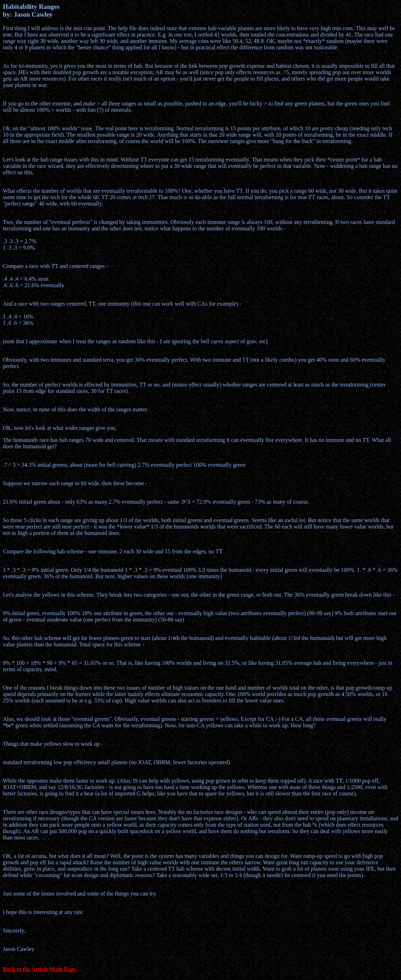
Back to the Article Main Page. (40, 969)
